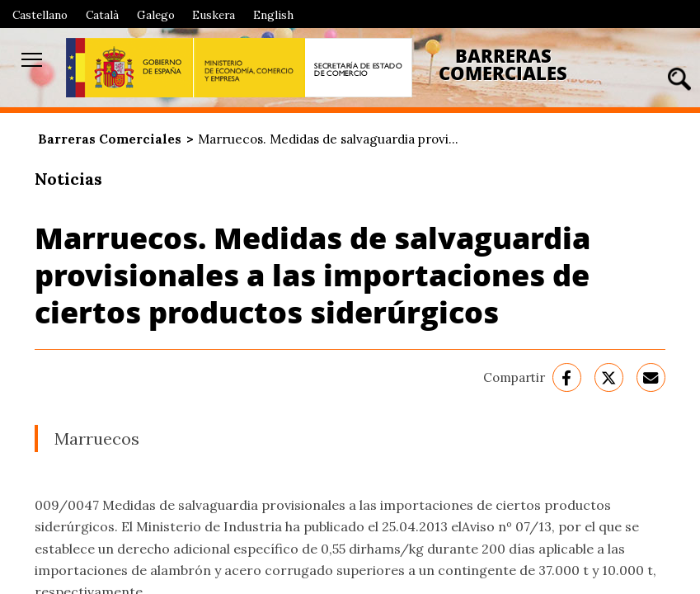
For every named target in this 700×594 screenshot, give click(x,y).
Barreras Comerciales (503, 65)
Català (102, 15)
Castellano (40, 15)
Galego (156, 15)
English (273, 15)
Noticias (68, 179)
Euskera (214, 15)
